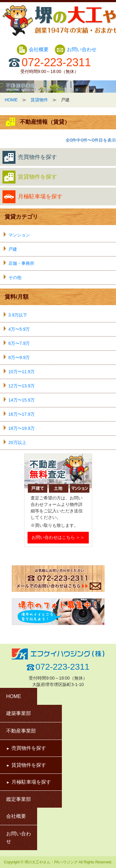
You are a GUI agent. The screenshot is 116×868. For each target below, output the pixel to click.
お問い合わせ (75, 49)
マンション (19, 235)
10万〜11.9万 (21, 372)
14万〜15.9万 (21, 400)
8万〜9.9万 (19, 357)
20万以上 (17, 442)
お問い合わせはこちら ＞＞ (58, 537)
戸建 (13, 249)
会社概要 (33, 49)
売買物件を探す (30, 157)
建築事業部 (19, 713)
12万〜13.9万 (21, 386)
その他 (15, 277)
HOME (11, 100)
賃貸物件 (39, 100)
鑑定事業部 (19, 799)
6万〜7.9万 (19, 343)
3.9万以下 (18, 315)
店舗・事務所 (21, 263)
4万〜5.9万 (19, 329)
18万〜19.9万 (21, 428)
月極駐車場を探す (32, 197)
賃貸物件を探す (30, 177)
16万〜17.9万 (21, 414)
